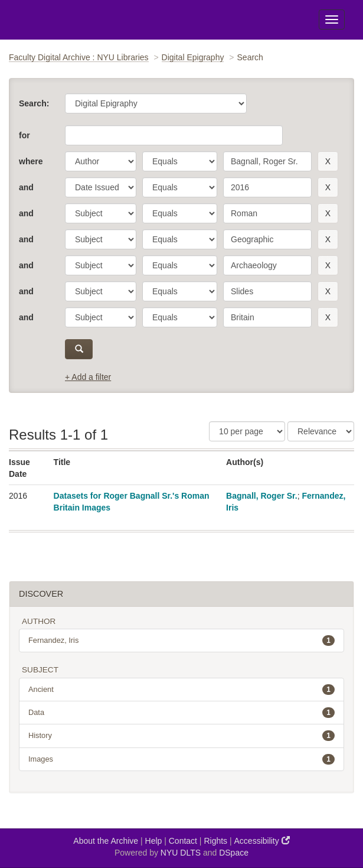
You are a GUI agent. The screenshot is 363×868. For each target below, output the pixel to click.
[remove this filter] (328, 161)
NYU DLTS (181, 853)
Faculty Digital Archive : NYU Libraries (79, 57)
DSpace (234, 853)
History (181, 736)
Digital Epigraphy (193, 57)
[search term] (267, 161)
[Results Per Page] (247, 431)
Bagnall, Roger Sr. (262, 496)
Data (181, 713)
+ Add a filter (88, 377)
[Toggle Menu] (332, 19)
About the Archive (106, 841)
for (24, 135)
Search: (34, 103)
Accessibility (262, 841)
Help (154, 841)
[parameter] (101, 161)
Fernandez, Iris (181, 641)
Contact (183, 841)
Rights (215, 841)
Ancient (181, 690)
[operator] (180, 161)
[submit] (79, 349)
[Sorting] (321, 431)
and (26, 187)
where (31, 161)
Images (181, 759)
